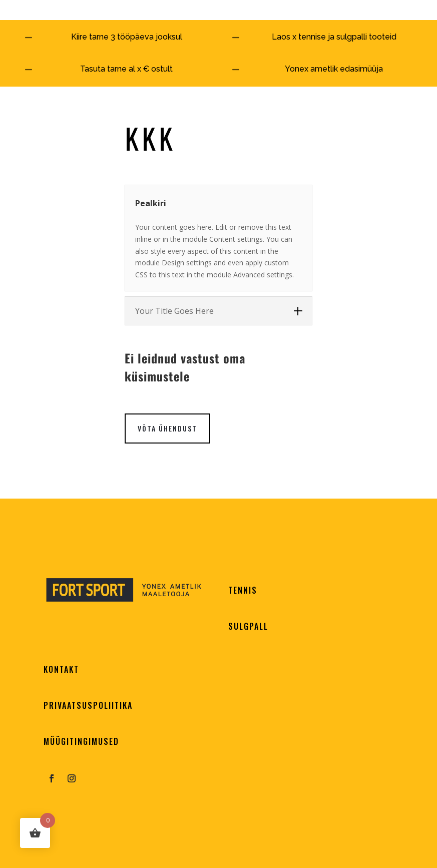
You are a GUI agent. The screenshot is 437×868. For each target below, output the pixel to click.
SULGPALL (248, 626)
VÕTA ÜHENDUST (167, 428)
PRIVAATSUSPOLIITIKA (88, 705)
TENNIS (243, 590)
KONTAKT (61, 669)
